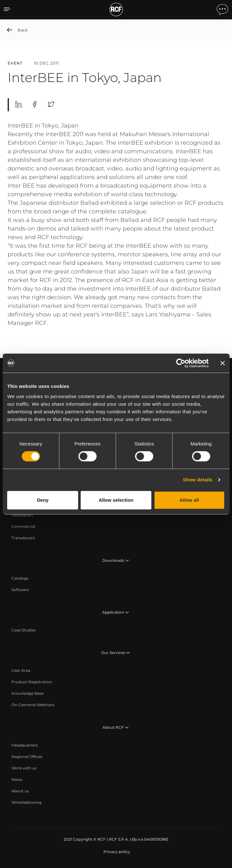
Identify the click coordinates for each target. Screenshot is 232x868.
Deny (43, 500)
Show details (198, 480)
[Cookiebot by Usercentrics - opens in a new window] (181, 363)
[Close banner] (222, 363)
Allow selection (116, 500)
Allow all (189, 500)
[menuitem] (22, 515)
